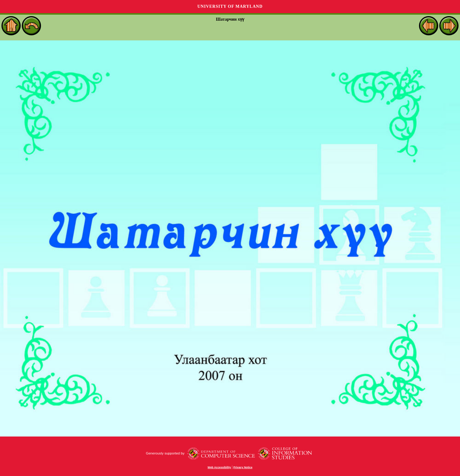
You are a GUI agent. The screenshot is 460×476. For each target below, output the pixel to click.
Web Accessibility (219, 467)
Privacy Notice (243, 467)
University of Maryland (230, 6)
